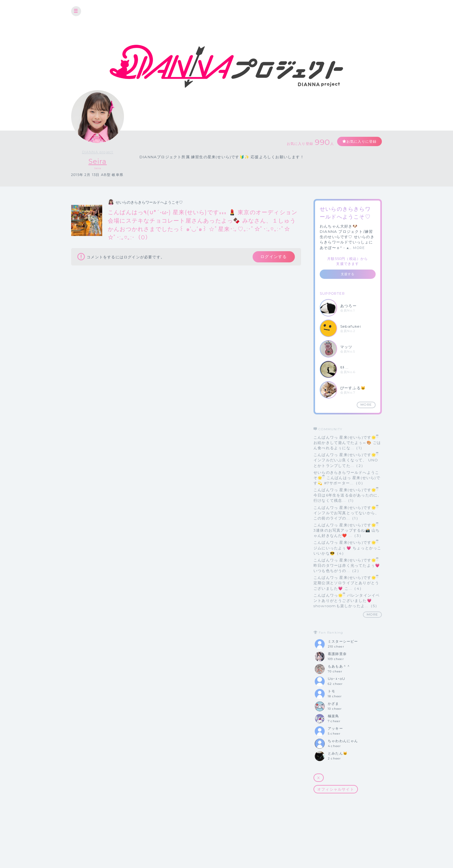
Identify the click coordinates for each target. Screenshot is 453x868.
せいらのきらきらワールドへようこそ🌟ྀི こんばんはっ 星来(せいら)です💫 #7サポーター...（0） (347, 478)
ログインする (272, 257)
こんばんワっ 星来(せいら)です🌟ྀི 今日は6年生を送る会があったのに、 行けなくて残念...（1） (348, 495)
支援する (348, 274)
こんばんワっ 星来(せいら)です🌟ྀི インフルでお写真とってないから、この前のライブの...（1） (346, 513)
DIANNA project (98, 152)
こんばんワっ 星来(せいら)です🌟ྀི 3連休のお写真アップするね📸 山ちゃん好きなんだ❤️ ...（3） (347, 530)
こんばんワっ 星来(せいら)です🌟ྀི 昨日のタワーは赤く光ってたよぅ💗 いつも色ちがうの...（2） (347, 565)
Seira (98, 162)
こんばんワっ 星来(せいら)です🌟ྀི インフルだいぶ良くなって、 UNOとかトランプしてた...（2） (346, 460)
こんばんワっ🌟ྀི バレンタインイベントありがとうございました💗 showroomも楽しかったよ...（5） (347, 600)
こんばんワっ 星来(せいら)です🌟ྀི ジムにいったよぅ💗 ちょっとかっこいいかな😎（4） (347, 548)
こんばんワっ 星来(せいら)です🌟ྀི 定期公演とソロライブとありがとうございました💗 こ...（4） (346, 583)
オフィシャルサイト (336, 789)
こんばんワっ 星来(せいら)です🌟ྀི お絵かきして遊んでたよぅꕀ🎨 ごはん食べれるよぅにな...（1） (347, 443)
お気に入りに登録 (359, 142)
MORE (359, 248)
